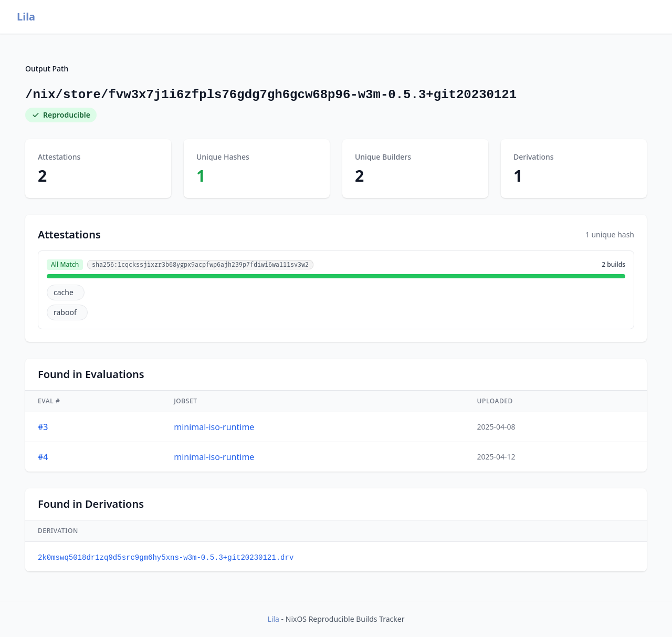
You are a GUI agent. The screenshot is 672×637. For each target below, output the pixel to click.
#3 (43, 427)
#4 (43, 457)
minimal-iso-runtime (214, 427)
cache (64, 292)
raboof (65, 312)
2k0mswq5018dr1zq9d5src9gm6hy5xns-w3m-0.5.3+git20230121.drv (166, 558)
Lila (26, 17)
